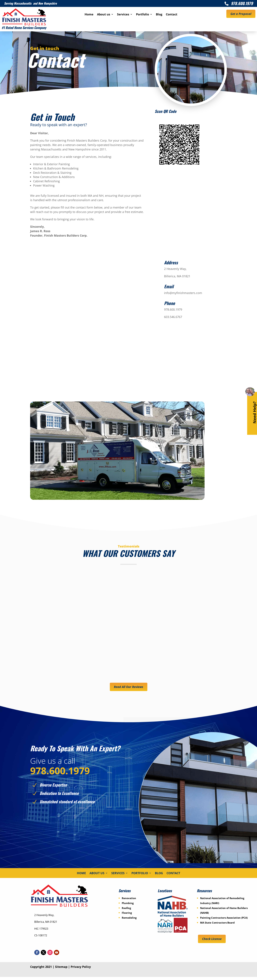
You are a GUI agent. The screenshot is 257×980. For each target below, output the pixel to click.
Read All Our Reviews (129, 687)
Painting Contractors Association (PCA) (224, 921)
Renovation (129, 901)
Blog (159, 15)
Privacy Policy (81, 970)
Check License (212, 942)
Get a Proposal (241, 14)
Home (89, 15)
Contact (172, 15)
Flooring (127, 916)
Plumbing (128, 906)
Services (123, 15)
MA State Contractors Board (217, 926)
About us (104, 15)
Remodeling (129, 921)
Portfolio (143, 15)
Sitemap (61, 970)
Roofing (126, 911)
